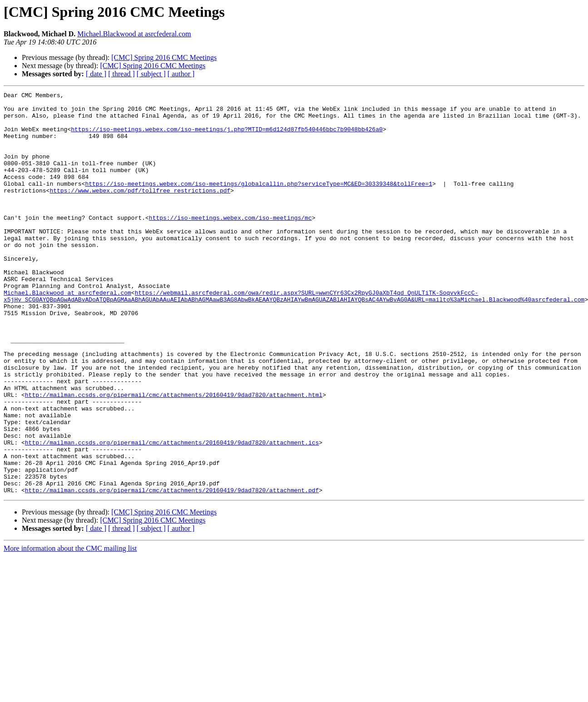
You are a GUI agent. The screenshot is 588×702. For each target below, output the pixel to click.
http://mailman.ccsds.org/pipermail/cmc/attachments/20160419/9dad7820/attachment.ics (172, 513)
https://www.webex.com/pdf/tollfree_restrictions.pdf (140, 211)
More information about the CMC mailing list (70, 629)
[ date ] (96, 74)
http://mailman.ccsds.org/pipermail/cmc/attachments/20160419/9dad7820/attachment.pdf (172, 570)
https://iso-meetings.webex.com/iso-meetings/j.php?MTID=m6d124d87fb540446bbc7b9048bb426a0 (227, 137)
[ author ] (181, 74)
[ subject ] (151, 74)
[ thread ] (121, 74)
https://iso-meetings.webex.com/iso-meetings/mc (230, 243)
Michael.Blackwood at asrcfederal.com (134, 34)
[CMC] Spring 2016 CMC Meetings (164, 57)
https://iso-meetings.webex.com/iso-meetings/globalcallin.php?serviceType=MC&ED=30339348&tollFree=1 (258, 203)
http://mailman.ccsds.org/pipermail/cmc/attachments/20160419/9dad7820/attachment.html (174, 456)
